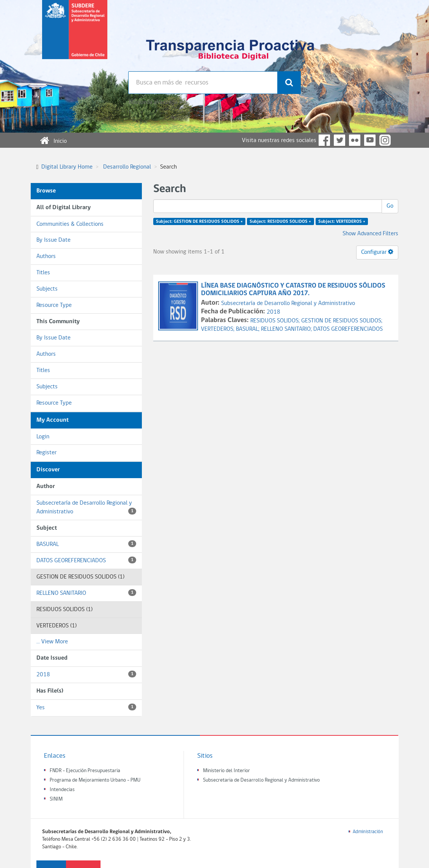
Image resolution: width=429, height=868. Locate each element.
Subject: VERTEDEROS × (342, 222)
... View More (52, 642)
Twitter (339, 140)
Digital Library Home (67, 167)
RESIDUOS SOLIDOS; (276, 321)
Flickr (355, 140)
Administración (368, 832)
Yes (86, 707)
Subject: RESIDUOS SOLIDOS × (280, 222)
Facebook (324, 140)
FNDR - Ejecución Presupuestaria (85, 771)
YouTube (370, 140)
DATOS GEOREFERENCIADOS (86, 560)
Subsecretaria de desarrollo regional (75, 36)
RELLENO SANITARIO (86, 593)
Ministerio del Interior (226, 771)
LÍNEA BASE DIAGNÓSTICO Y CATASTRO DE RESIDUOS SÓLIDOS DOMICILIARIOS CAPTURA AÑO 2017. (293, 290)
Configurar (377, 252)
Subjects (47, 289)
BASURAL (86, 544)
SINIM (56, 799)
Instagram (385, 140)
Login (43, 437)
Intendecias (62, 790)
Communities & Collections (70, 224)
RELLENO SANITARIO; (287, 329)
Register (46, 453)
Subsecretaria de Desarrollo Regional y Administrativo (261, 780)
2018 (86, 674)
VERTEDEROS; (218, 329)
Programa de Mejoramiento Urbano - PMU (95, 780)
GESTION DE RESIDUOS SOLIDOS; (342, 321)
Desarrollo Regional (127, 167)
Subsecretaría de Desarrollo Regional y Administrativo (86, 508)
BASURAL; (248, 329)
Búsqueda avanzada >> (156, 102)
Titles (43, 273)
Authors (46, 256)
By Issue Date (53, 240)
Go (390, 206)
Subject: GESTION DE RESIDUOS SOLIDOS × (199, 222)
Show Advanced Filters (370, 234)
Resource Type (54, 305)
